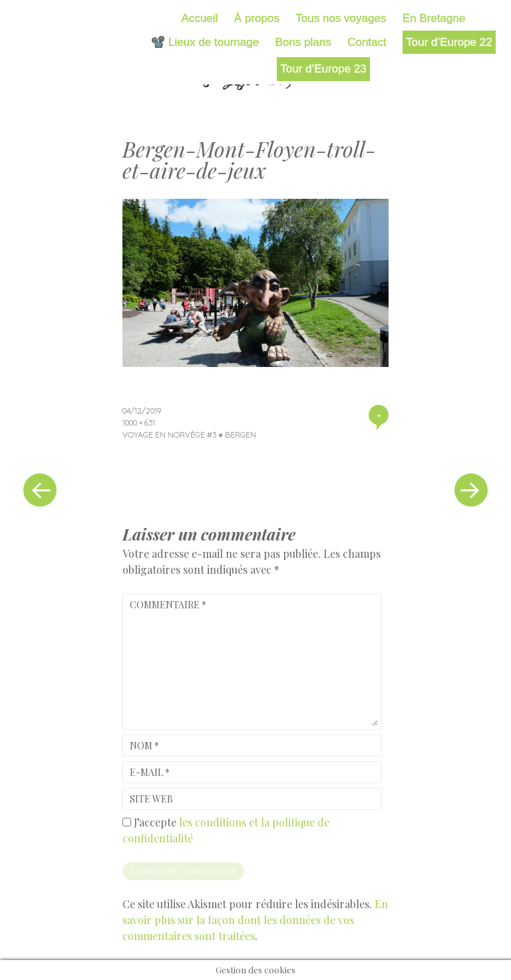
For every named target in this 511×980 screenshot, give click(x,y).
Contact (367, 42)
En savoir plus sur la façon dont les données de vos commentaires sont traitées (255, 920)
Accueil (200, 18)
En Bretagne (434, 18)
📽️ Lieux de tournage (205, 42)
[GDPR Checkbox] (127, 822)
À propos (257, 18)
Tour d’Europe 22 (449, 42)
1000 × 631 (139, 423)
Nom (144, 746)
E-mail (150, 772)
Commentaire (168, 605)
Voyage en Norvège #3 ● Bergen (189, 434)
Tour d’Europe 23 (323, 69)
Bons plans (303, 42)
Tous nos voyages (341, 18)
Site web (151, 799)
